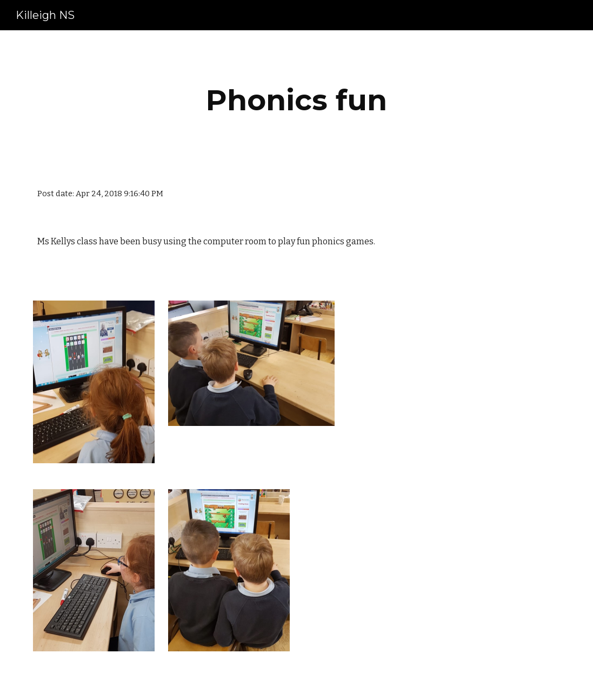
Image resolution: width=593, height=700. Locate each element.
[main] (296, 100)
